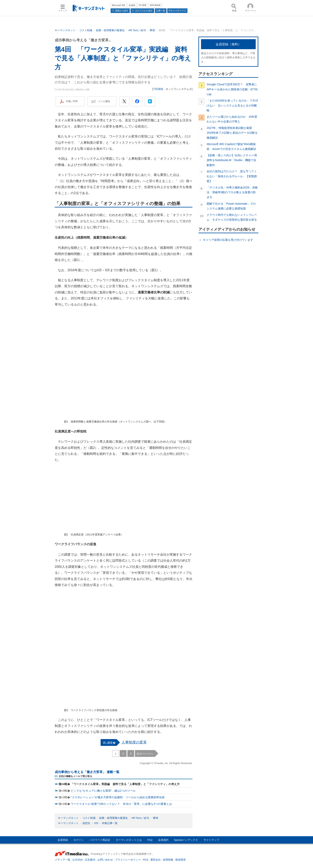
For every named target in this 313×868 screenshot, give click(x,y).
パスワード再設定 (100, 840)
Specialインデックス (186, 840)
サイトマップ (211, 840)
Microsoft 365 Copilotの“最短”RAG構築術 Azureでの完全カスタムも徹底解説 (231, 146)
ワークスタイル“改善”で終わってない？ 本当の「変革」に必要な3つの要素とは (121, 804)
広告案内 (90, 860)
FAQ (150, 840)
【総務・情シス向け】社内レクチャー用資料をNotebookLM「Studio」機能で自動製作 (232, 160)
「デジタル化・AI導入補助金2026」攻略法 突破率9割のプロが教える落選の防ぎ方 (232, 192)
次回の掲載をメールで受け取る (75, 776)
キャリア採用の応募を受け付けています (228, 240)
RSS (146, 860)
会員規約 (163, 840)
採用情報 (168, 860)
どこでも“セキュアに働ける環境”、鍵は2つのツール (103, 791)
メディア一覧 (62, 860)
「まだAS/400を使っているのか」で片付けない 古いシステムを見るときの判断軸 (232, 105)
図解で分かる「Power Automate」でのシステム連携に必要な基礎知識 (231, 206)
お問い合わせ (105, 860)
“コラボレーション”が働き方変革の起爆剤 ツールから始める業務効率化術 (118, 797)
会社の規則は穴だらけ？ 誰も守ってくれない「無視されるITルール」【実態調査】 (232, 176)
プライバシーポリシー (128, 860)
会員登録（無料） (228, 44)
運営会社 (156, 860)
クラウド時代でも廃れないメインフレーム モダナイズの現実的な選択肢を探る (232, 217)
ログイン (79, 840)
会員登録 (63, 840)
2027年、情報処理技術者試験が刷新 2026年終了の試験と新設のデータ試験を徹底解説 (232, 133)
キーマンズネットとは (129, 840)
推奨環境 (180, 860)
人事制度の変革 (134, 742)
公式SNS (77, 860)
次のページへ (145, 754)
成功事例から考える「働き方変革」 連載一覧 (87, 772)
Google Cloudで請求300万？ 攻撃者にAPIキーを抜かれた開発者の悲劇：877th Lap (232, 89)
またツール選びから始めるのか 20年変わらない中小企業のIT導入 (232, 119)
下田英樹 (158, 89)
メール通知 (104, 101)
